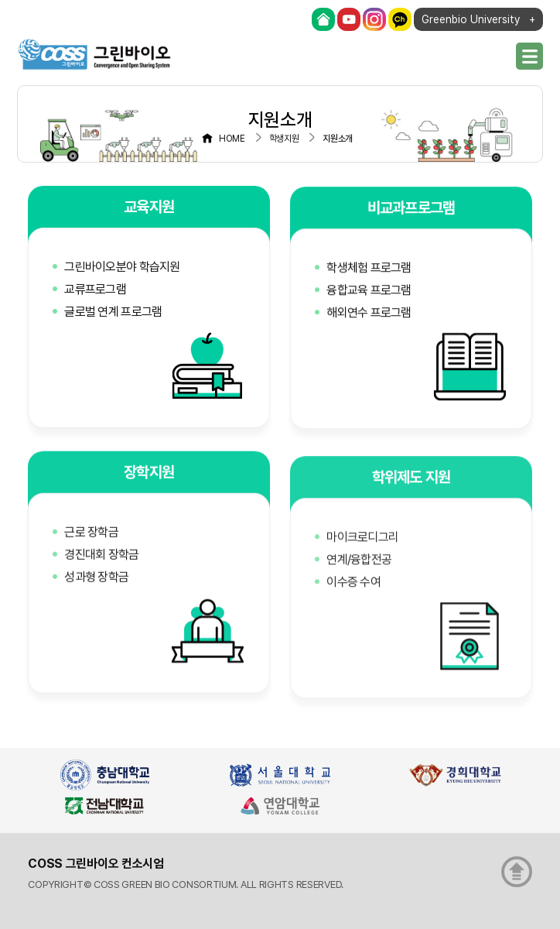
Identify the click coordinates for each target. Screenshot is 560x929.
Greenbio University (471, 19)
